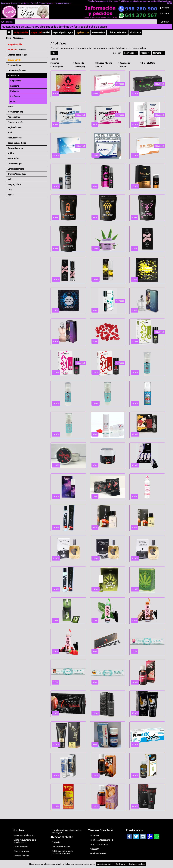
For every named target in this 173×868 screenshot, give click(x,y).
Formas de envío (22, 856)
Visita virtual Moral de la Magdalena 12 (25, 841)
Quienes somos (21, 847)
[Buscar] (86, 22)
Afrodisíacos (19, 38)
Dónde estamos (21, 851)
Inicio (9, 38)
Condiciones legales (61, 847)
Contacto (56, 842)
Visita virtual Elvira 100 (25, 835)
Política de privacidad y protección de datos (62, 852)
